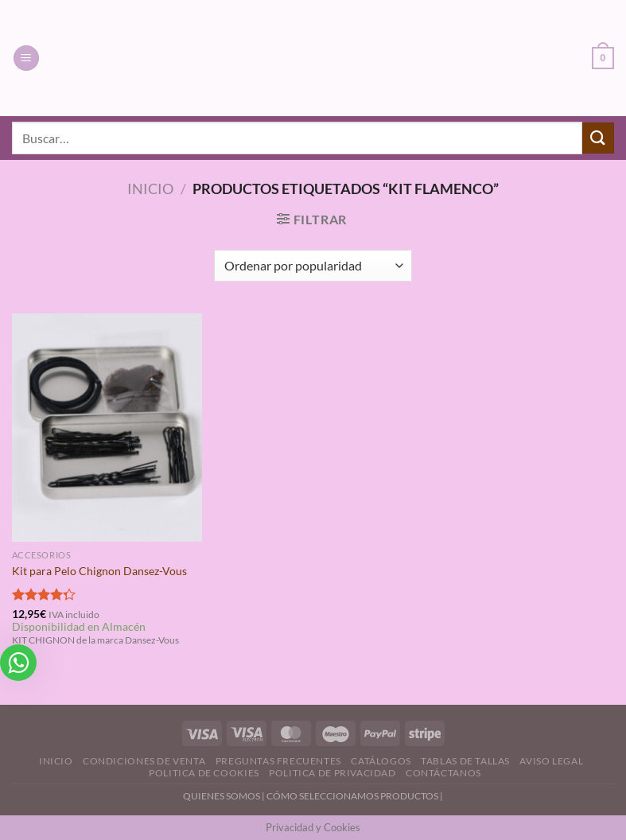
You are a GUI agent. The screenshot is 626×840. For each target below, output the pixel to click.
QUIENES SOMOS (222, 796)
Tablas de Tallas (465, 761)
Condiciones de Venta (144, 761)
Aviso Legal (551, 761)
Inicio (150, 189)
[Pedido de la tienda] (313, 266)
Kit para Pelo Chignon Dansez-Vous (99, 571)
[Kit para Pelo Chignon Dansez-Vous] (107, 428)
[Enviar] (598, 138)
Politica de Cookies (204, 773)
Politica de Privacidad (332, 773)
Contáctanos (443, 773)
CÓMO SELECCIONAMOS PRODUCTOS (352, 796)
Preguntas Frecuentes (278, 761)
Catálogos (381, 761)
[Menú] (26, 58)
